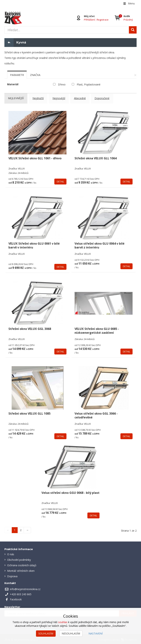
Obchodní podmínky (19, 558)
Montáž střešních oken (21, 569)
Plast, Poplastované (89, 84)
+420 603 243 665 (21, 593)
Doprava (12, 575)
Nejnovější (60, 98)
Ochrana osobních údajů (22, 564)
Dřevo (62, 84)
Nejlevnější (16, 98)
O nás (11, 553)
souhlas (63, 622)
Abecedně (82, 98)
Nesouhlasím (71, 633)
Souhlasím (46, 633)
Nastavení (96, 633)
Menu (129, 3)
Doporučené (104, 98)
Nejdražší (39, 98)
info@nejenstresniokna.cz (25, 588)
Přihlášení (89, 20)
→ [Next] (27, 529)
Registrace (103, 20)
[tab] (17, 75)
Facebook (16, 598)
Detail (60, 180)
